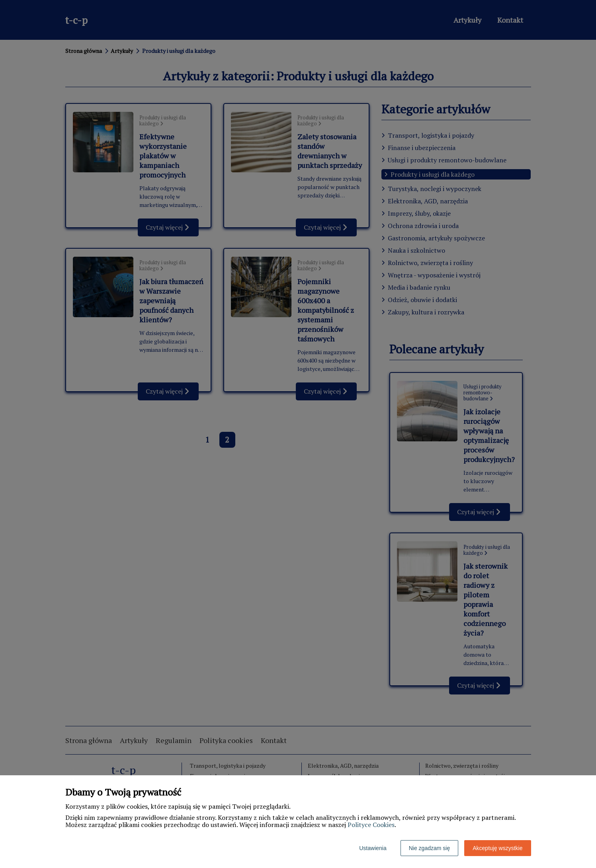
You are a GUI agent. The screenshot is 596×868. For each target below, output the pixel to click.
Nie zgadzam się (430, 848)
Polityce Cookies (371, 825)
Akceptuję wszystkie (497, 848)
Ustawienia (373, 848)
